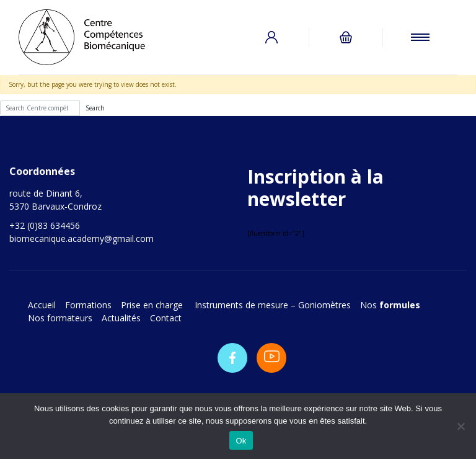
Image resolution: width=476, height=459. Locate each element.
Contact (166, 318)
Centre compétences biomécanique (93, 37)
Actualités (121, 318)
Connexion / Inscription (271, 37)
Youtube (271, 358)
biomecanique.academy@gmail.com (82, 238)
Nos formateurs (60, 318)
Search (95, 108)
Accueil (42, 305)
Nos (390, 305)
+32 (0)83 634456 (45, 225)
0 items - (346, 37)
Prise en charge (153, 305)
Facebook (232, 358)
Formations (88, 305)
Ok (241, 441)
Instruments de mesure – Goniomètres (273, 305)
